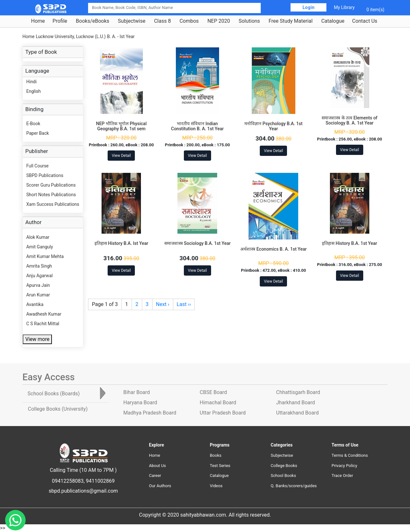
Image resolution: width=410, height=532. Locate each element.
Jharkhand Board (295, 403)
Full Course (37, 166)
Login (308, 7)
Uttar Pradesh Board (223, 413)
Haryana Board (140, 403)
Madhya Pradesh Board (150, 413)
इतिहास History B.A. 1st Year (349, 243)
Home (38, 21)
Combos (189, 21)
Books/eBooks (93, 21)
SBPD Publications (45, 175)
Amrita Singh (39, 266)
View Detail (121, 156)
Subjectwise (132, 21)
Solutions (249, 21)
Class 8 (162, 21)
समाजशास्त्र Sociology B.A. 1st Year (197, 243)
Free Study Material (291, 21)
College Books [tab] (58, 409)
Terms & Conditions (350, 455)
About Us (157, 466)
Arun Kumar (38, 295)
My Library (344, 7)
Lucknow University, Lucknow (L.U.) (71, 36)
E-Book (33, 124)
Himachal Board (218, 403)
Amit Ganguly (40, 247)
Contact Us (365, 21)
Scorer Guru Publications (51, 185)
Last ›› (184, 304)
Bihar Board (137, 392)
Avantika (35, 304)
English (33, 91)
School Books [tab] (54, 394)
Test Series (220, 466)
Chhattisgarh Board (298, 392)
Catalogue (333, 21)
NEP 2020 (219, 21)
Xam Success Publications (53, 204)
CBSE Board (213, 392)
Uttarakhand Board (297, 413)
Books (216, 455)
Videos (216, 486)
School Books (283, 476)
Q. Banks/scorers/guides (294, 486)
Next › (163, 304)
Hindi (31, 82)
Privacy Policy (344, 466)
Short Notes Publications (51, 195)
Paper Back (38, 133)
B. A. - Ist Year (121, 36)
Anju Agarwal (39, 276)
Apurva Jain (38, 285)
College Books (284, 466)
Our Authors (160, 486)
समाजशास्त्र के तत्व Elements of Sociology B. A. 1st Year (349, 121)
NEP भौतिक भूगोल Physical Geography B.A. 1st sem (121, 126)
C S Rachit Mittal (43, 324)
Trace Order (342, 476)
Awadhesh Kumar (44, 314)
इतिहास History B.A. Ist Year (121, 243)
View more (37, 339)
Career (155, 476)
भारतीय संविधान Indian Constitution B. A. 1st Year (197, 126)
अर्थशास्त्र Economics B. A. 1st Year (273, 249)
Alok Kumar (38, 237)
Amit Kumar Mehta (45, 256)
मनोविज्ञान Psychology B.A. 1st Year (273, 126)
